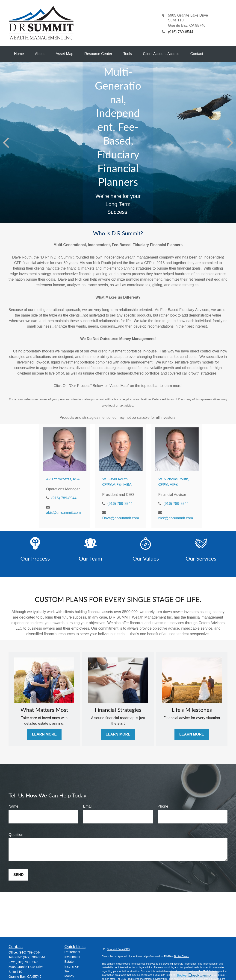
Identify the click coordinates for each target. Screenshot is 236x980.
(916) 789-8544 (64, 498)
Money (69, 976)
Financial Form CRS (118, 949)
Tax (67, 971)
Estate (69, 962)
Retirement (72, 952)
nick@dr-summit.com (176, 518)
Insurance (72, 966)
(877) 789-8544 (34, 957)
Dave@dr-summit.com (120, 518)
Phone (163, 806)
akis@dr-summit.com (63, 513)
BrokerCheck (182, 956)
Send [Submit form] (18, 875)
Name (13, 806)
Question (16, 835)
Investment (72, 957)
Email (88, 806)
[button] (19, 54)
